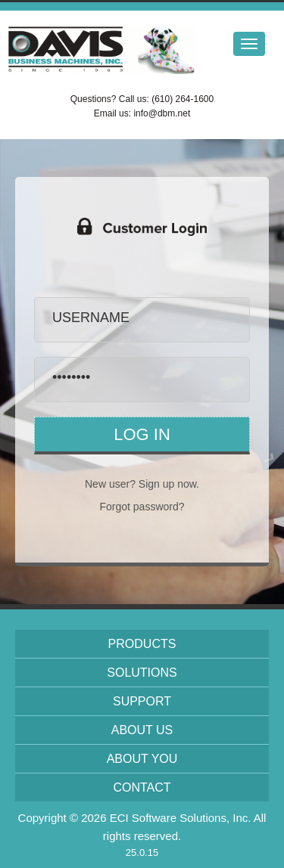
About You (142, 759)
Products (142, 644)
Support (142, 701)
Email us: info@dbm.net (142, 113)
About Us (142, 730)
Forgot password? (142, 507)
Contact (142, 787)
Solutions (142, 673)
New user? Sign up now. (142, 484)
